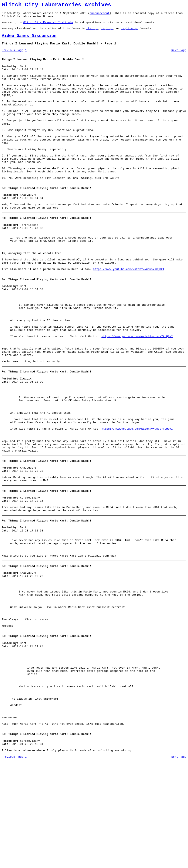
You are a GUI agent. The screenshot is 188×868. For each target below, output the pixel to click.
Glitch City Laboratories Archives (56, 6)
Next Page (179, 56)
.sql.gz (107, 32)
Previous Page (12, 56)
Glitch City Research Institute (48, 25)
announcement (100, 15)
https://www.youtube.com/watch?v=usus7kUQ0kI (129, 310)
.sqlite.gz (130, 32)
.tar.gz (92, 32)
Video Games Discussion (29, 40)
